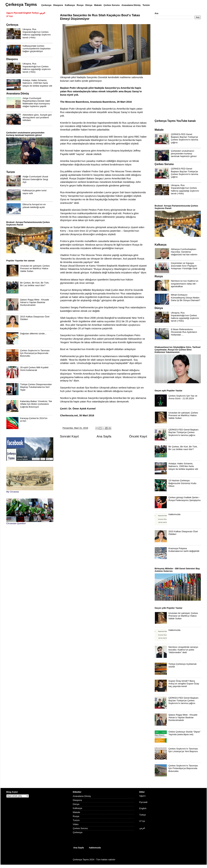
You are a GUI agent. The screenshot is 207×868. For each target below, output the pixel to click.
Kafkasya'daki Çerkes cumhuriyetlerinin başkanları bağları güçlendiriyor (37, 49)
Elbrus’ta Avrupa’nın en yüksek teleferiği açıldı (34, 206)
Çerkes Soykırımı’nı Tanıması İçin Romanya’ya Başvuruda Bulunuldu (35, 353)
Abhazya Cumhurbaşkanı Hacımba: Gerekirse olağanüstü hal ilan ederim (184, 252)
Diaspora (77, 800)
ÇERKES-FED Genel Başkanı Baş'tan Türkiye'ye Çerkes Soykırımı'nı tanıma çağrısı (185, 138)
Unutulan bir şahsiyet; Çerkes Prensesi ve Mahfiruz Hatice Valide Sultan (35, 268)
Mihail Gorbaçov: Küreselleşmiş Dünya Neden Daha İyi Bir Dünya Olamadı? (186, 297)
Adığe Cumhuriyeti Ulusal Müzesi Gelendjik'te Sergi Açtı (35, 179)
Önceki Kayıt (138, 436)
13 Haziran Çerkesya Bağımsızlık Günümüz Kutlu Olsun (182, 483)
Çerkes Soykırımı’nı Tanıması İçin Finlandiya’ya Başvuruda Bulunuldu (183, 768)
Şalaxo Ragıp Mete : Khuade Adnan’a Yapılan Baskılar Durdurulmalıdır (35, 302)
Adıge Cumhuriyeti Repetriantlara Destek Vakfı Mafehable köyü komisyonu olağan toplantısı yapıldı (36, 102)
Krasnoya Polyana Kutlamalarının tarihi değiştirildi (184, 550)
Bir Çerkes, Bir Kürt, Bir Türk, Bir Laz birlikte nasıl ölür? (35, 284)
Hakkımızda (174, 514)
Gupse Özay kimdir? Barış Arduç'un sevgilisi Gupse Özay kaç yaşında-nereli (184, 684)
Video (76, 824)
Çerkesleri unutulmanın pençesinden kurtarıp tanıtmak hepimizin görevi (184, 154)
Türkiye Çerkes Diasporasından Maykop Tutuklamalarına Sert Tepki (36, 387)
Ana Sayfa (104, 436)
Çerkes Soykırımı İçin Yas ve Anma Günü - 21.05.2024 (183, 397)
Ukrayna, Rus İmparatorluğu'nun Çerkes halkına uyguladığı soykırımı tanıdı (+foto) (37, 33)
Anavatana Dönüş (82, 796)
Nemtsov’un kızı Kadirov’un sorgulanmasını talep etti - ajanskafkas (185, 284)
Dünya (76, 804)
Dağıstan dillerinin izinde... (33, 334)
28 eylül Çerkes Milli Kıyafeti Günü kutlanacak (34, 369)
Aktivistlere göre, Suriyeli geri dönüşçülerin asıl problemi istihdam (37, 117)
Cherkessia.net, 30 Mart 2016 (77, 415)
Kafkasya (77, 808)
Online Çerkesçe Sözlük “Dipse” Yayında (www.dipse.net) (184, 733)
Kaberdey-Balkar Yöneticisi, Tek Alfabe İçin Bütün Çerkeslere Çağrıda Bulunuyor (36, 404)
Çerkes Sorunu (80, 828)
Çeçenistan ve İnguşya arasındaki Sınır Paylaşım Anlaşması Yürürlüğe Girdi (184, 266)
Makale (76, 812)
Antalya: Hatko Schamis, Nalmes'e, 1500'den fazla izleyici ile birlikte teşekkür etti (37, 83)
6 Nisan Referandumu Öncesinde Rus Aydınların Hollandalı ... (184, 332)
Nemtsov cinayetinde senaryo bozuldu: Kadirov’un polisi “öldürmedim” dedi (183, 650)
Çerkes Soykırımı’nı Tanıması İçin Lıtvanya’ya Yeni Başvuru (183, 750)
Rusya (76, 816)
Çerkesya (78, 832)
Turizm (76, 820)
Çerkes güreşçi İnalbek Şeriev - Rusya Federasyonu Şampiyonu (185, 499)
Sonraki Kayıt (69, 436)
